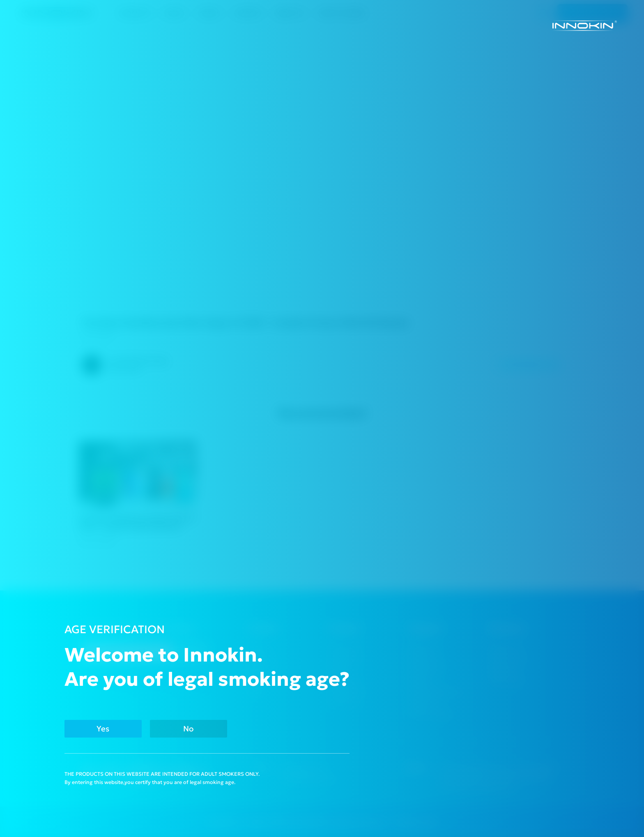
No (188, 729)
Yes (103, 729)
